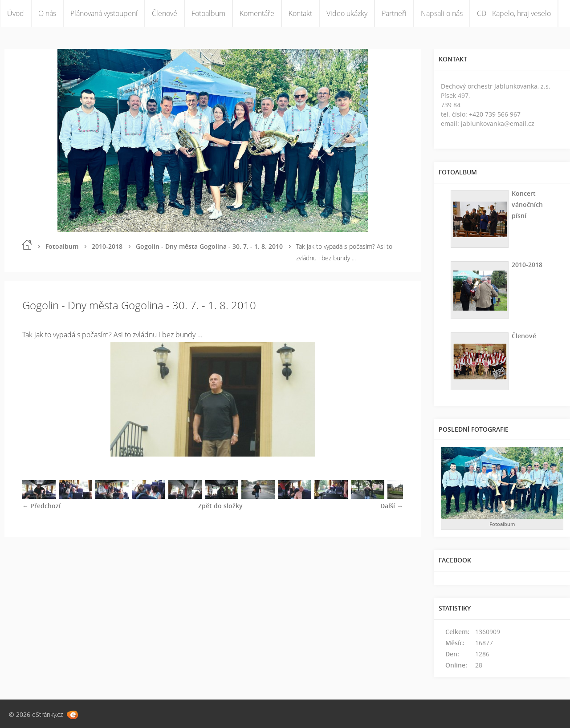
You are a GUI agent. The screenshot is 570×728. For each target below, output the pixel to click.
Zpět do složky (220, 506)
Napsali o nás (442, 13)
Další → (392, 506)
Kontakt (300, 13)
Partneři (394, 13)
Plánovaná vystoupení (104, 13)
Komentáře (257, 13)
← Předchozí (41, 506)
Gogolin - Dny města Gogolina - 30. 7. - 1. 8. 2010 (209, 246)
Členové (165, 13)
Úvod (16, 13)
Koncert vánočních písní (527, 204)
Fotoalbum (208, 13)
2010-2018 (107, 246)
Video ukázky (347, 13)
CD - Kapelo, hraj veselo (514, 13)
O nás (47, 13)
